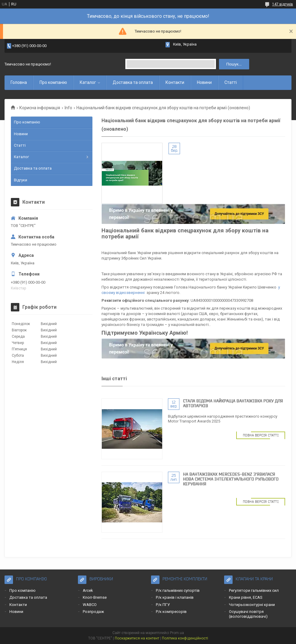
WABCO (90, 605)
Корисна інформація (40, 108)
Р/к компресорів (171, 612)
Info (68, 108)
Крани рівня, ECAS (246, 597)
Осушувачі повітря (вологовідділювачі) (248, 614)
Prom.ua (177, 633)
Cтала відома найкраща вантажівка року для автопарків (233, 403)
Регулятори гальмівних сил (254, 590)
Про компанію (53, 82)
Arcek (88, 590)
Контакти (175, 82)
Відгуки (21, 180)
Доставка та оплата (133, 82)
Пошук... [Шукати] (234, 64)
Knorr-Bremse (95, 597)
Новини (204, 82)
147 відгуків (283, 4)
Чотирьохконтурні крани (252, 605)
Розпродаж (93, 612)
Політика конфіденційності (185, 638)
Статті (231, 82)
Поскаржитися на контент (137, 638)
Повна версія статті (261, 435)
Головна (19, 82)
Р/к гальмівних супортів (178, 590)
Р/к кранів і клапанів (175, 597)
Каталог (88, 82)
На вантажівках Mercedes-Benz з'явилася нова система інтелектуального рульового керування (231, 479)
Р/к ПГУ (163, 605)
